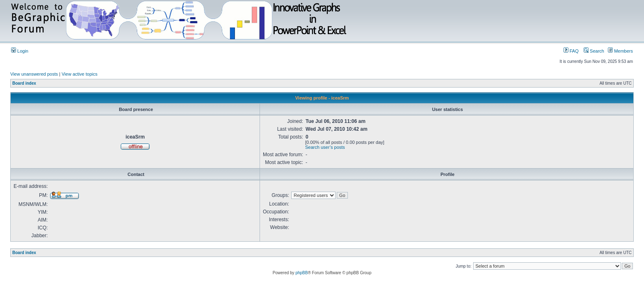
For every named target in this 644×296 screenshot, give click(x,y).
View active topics (79, 74)
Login (20, 51)
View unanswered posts (34, 74)
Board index (24, 83)
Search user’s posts (325, 147)
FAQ (571, 51)
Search (594, 51)
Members (620, 51)
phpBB (301, 273)
